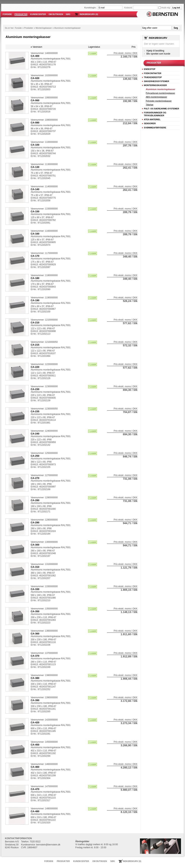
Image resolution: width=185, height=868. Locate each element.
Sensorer (150, 123)
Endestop (150, 69)
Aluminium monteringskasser (67, 28)
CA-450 (35, 745)
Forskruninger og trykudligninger (155, 114)
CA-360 (35, 634)
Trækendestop (153, 77)
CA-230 (35, 389)
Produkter (29, 28)
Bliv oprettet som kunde (158, 54)
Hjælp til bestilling (155, 51)
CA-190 (35, 300)
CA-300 (35, 545)
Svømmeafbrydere (155, 128)
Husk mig (164, 8)
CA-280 (35, 500)
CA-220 (35, 367)
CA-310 (35, 567)
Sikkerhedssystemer (157, 81)
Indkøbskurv (158, 38)
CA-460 (35, 767)
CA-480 (35, 811)
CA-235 (35, 411)
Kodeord (128, 8)
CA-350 (35, 611)
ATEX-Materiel (152, 119)
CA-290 (35, 522)
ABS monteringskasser (156, 97)
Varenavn (37, 47)
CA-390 (35, 700)
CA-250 (35, 456)
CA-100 (35, 145)
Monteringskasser (44, 28)
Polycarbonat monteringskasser (160, 93)
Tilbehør (150, 105)
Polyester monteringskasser (159, 101)
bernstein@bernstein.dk (48, 845)
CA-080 (35, 123)
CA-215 (35, 345)
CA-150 (35, 211)
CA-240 (35, 434)
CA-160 (35, 234)
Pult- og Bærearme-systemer (161, 109)
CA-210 (35, 323)
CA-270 (35, 478)
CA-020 (35, 78)
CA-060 (35, 100)
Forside (18, 28)
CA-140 (35, 189)
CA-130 (35, 167)
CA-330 (35, 589)
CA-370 (35, 656)
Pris (134, 47)
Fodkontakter (153, 73)
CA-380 (35, 678)
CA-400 (35, 56)
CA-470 (35, 789)
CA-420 (35, 722)
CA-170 (35, 256)
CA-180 (35, 278)
